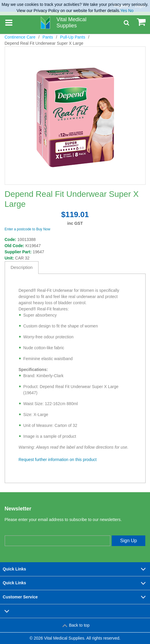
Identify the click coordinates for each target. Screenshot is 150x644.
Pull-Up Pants (73, 37)
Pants (48, 37)
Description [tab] (22, 267)
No (131, 11)
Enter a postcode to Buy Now (27, 229)
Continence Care (20, 37)
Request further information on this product (57, 460)
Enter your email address (29, 530)
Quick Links (75, 569)
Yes (124, 11)
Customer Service (75, 597)
